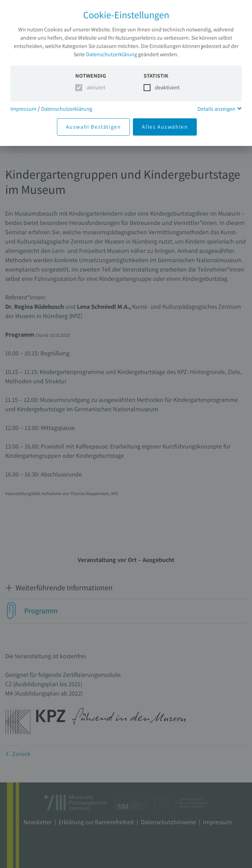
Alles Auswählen (165, 127)
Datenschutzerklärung (112, 54)
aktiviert (95, 87)
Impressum (23, 109)
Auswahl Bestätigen (94, 127)
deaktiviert (163, 87)
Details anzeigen (216, 109)
